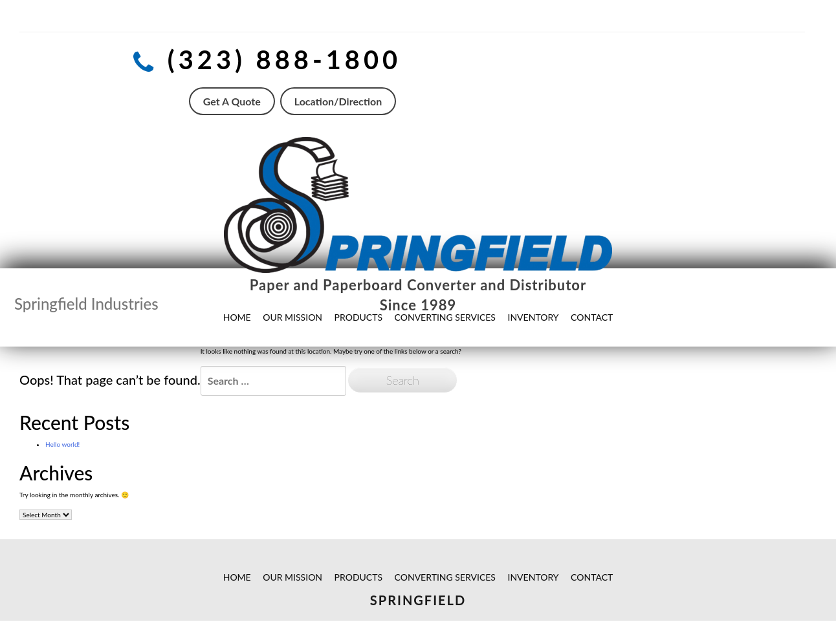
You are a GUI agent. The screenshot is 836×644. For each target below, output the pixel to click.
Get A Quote (232, 101)
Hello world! (62, 444)
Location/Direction (338, 101)
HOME (237, 577)
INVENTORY (533, 577)
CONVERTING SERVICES (445, 577)
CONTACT (592, 577)
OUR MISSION (292, 577)
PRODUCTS (358, 577)
